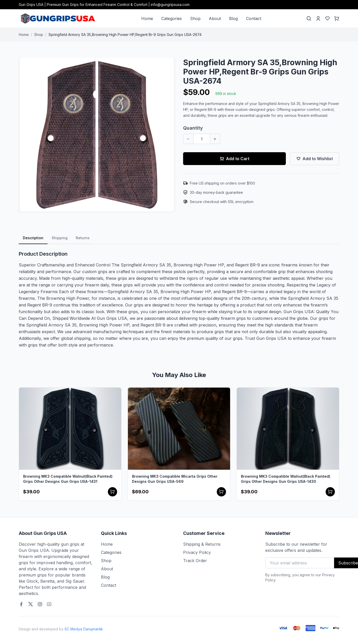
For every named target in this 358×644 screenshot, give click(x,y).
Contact (254, 18)
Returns (83, 238)
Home (147, 18)
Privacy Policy (197, 552)
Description (33, 238)
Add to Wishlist (315, 159)
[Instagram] (40, 604)
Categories (172, 18)
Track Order (195, 561)
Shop (195, 18)
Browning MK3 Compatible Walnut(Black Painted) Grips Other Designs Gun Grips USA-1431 (68, 479)
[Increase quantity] (215, 139)
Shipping (60, 238)
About (215, 18)
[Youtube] (49, 604)
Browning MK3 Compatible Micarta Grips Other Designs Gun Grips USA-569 (175, 479)
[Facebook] (21, 604)
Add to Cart (235, 159)
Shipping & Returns (202, 544)
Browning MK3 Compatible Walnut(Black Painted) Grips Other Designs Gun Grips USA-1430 (286, 479)
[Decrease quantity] (188, 139)
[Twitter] (31, 604)
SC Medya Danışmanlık (84, 629)
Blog (233, 18)
